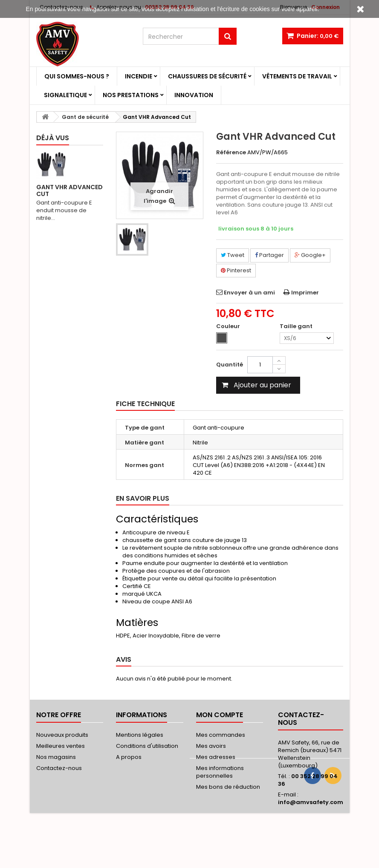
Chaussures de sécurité (207, 76)
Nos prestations (131, 95)
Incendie (139, 76)
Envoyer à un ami (249, 293)
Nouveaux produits (62, 735)
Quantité (230, 365)
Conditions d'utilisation (147, 746)
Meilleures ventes (61, 746)
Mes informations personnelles (220, 772)
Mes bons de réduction (228, 787)
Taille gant (297, 326)
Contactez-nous (59, 768)
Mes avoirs (211, 746)
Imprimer (305, 293)
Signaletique (65, 95)
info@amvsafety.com (311, 802)
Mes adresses (216, 757)
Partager (269, 255)
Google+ (310, 255)
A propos (129, 757)
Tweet (233, 255)
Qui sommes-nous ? (77, 76)
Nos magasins (56, 757)
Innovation (194, 95)
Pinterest (236, 270)
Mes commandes (221, 735)
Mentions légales (140, 735)
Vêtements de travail (297, 76)
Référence (231, 153)
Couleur (229, 326)
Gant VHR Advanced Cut (69, 190)
